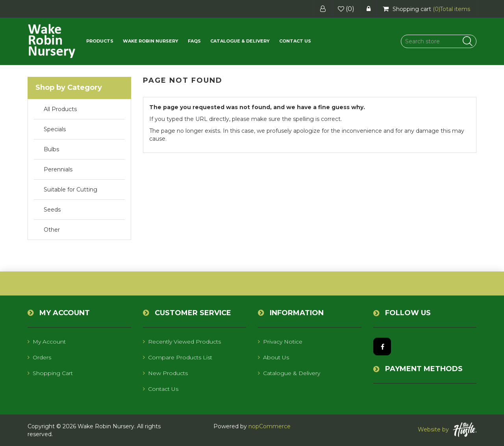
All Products (60, 109)
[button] (100, 41)
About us (273, 357)
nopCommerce (270, 426)
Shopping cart (50, 373)
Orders (39, 357)
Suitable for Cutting (70, 190)
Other (52, 230)
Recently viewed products (182, 342)
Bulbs (51, 149)
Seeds (52, 210)
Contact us (295, 41)
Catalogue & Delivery (240, 41)
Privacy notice (280, 342)
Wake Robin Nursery (151, 41)
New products (165, 373)
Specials (55, 129)
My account (47, 342)
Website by (447, 430)
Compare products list (178, 357)
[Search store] (439, 41)
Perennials (58, 169)
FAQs (194, 41)
